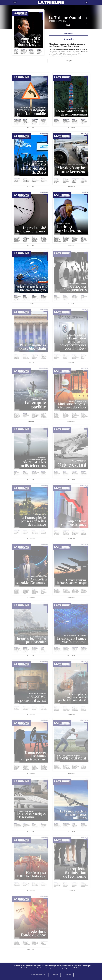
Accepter (68, 975)
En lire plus (69, 61)
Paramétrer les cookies (39, 975)
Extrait (68, 25)
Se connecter (69, 34)
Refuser (56, 975)
